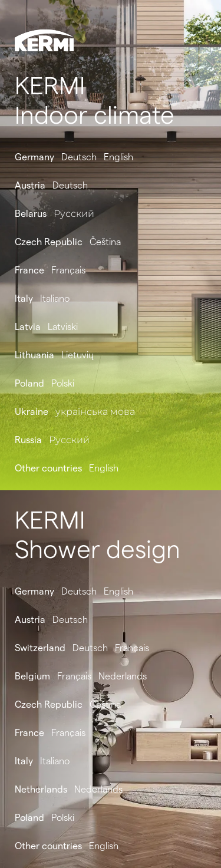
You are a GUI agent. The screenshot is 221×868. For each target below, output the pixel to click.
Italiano (55, 298)
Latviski (63, 327)
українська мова (95, 412)
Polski (63, 383)
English (118, 157)
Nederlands (123, 676)
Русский (74, 214)
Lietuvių (77, 355)
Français (68, 270)
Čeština (105, 242)
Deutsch (79, 157)
